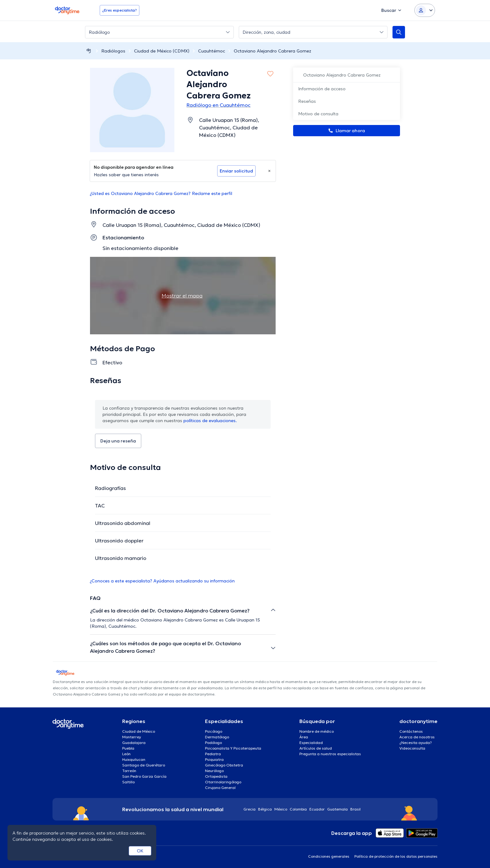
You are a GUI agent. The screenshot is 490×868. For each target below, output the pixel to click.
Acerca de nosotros (417, 737)
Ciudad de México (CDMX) (162, 51)
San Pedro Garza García (144, 776)
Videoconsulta (412, 748)
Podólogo (213, 743)
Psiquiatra (214, 759)
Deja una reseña (118, 441)
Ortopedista (216, 776)
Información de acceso (322, 89)
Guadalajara (134, 743)
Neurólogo (214, 771)
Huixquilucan (134, 759)
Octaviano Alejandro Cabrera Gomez (272, 51)
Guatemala (337, 809)
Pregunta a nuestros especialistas (330, 754)
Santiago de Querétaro (144, 765)
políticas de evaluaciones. (210, 421)
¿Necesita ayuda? (416, 743)
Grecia (250, 809)
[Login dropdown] (425, 10)
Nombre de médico (317, 731)
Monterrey (132, 737)
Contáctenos (411, 731)
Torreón (129, 771)
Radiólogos (113, 51)
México (281, 809)
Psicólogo (214, 731)
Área (304, 737)
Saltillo (128, 782)
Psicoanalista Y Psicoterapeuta (233, 748)
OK (140, 851)
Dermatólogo (217, 737)
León (126, 754)
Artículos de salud (316, 748)
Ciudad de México (139, 731)
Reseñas (307, 101)
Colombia (298, 809)
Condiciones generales (329, 856)
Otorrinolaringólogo (223, 782)
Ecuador (317, 809)
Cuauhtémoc (212, 51)
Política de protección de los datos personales (396, 856)
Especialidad (311, 743)
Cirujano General (220, 788)
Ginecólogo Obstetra (224, 765)
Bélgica (265, 809)
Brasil (355, 809)
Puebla (128, 748)
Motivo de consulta (318, 114)
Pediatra (213, 754)
